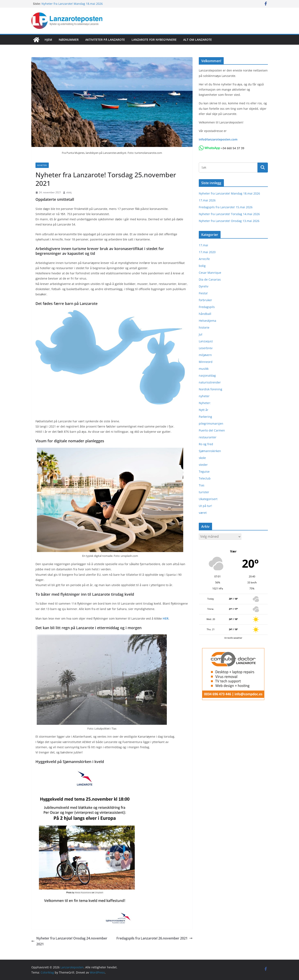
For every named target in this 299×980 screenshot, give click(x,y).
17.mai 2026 (207, 200)
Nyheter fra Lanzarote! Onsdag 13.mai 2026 (229, 221)
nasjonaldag (207, 375)
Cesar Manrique (210, 273)
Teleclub (205, 478)
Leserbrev (206, 348)
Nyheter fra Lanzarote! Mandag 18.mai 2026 (72, 4)
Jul (201, 334)
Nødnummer (69, 40)
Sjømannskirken (210, 451)
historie (204, 327)
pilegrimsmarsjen (211, 423)
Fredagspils (207, 307)
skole (202, 458)
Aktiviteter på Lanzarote (105, 40)
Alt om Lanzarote (198, 40)
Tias (202, 485)
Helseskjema (207, 321)
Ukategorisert (208, 499)
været (203, 513)
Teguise (204, 472)
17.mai (203, 245)
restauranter (208, 437)
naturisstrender (210, 382)
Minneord (206, 362)
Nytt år (204, 410)
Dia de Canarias (210, 279)
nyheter (204, 396)
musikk (204, 369)
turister (204, 492)
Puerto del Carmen (212, 430)
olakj (69, 192)
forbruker (205, 300)
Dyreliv (204, 286)
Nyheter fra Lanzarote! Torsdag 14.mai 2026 (229, 214)
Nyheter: (42, 165)
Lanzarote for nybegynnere (154, 40)
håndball (205, 314)
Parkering (205, 417)
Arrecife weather (233, 638)
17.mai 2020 (207, 252)
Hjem (48, 40)
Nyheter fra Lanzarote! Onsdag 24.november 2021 (69, 941)
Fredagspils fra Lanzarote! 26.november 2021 (154, 938)
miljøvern (205, 355)
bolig (202, 266)
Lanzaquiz (206, 341)
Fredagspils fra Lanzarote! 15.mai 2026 (226, 207)
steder (203, 465)
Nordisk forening (211, 389)
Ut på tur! (205, 506)
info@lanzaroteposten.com (218, 139)
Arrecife (204, 259)
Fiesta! (203, 293)
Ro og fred (206, 444)
